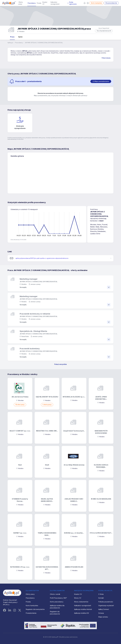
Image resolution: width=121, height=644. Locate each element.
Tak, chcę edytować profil (104, 31)
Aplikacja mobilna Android (83, 609)
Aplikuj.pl (10, 43)
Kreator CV (45, 3)
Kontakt (101, 598)
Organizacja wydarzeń (106, 606)
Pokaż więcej (106, 58)
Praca (12, 37)
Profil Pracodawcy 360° (58, 598)
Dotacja (101, 613)
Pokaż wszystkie (61, 364)
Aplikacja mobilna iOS (81, 613)
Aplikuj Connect (104, 609)
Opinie (20, 37)
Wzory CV (78, 598)
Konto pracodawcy (57, 602)
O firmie (101, 594)
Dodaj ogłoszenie (72, 3)
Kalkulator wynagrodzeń (55, 3)
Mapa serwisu (103, 617)
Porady (39, 3)
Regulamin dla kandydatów (35, 609)
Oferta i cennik (55, 594)
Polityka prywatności (106, 602)
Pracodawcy (32, 3)
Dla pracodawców (111, 3)
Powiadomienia (31, 613)
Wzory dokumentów (81, 602)
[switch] (101, 81)
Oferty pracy (21, 3)
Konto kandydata (96, 3)
